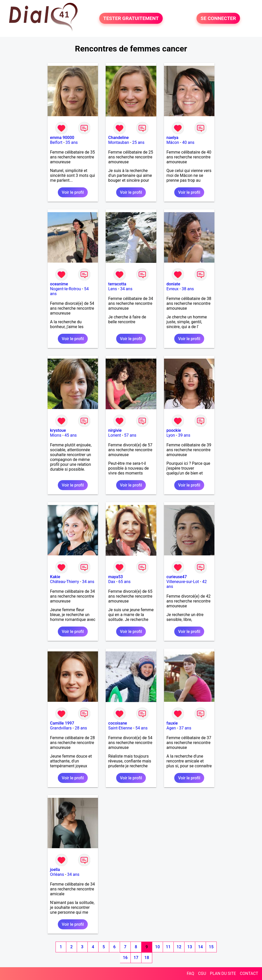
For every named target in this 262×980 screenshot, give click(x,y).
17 (136, 958)
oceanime (59, 284)
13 (190, 947)
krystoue (58, 430)
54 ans (141, 728)
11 (168, 947)
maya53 (116, 577)
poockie (174, 430)
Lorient (115, 435)
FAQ (190, 973)
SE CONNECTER (218, 18)
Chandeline (118, 138)
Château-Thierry (65, 582)
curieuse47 (177, 577)
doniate (173, 284)
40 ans (188, 142)
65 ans (125, 582)
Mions (56, 435)
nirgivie (115, 430)
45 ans (71, 435)
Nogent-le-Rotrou (66, 289)
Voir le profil (73, 192)
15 (211, 947)
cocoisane (118, 723)
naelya (173, 138)
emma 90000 (62, 138)
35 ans (72, 142)
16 (125, 958)
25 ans (138, 142)
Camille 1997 (62, 723)
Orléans (57, 874)
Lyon (171, 435)
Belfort (56, 142)
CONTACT (249, 973)
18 (147, 958)
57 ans (130, 435)
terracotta (117, 284)
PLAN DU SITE (223, 973)
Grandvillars (61, 728)
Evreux (173, 289)
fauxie (172, 723)
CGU (202, 973)
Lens (113, 289)
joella (55, 870)
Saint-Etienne (120, 728)
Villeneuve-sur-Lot (183, 582)
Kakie (55, 577)
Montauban (119, 142)
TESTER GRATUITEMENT (131, 18)
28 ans (81, 728)
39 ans (184, 435)
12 (179, 947)
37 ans (185, 728)
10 (157, 947)
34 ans (126, 289)
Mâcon (173, 142)
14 (200, 947)
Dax (112, 582)
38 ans (188, 289)
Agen (171, 728)
